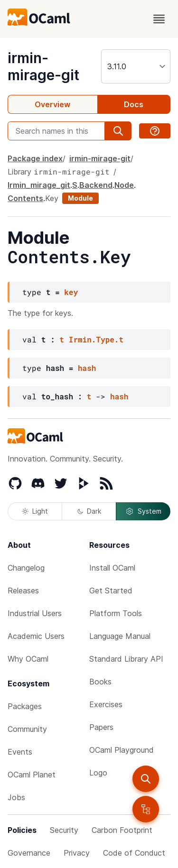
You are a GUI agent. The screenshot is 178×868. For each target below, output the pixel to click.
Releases (23, 591)
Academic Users (36, 636)
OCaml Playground (122, 750)
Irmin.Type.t (96, 339)
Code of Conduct (134, 853)
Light (35, 511)
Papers (101, 727)
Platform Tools (116, 613)
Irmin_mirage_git (39, 185)
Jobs (16, 797)
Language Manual (120, 636)
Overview (52, 104)
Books (100, 682)
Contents (25, 198)
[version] (136, 66)
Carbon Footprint (122, 830)
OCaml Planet (32, 775)
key (71, 292)
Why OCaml (28, 659)
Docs (134, 104)
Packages (25, 706)
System (143, 511)
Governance (29, 853)
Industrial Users (35, 613)
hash (87, 368)
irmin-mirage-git (43, 66)
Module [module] (80, 198)
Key (52, 198)
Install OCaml (112, 568)
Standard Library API (126, 659)
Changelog (26, 568)
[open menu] (159, 19)
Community (27, 729)
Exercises (106, 704)
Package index (35, 158)
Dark (89, 511)
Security (64, 830)
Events (20, 752)
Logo (98, 773)
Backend (96, 185)
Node (124, 185)
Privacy (77, 853)
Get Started (111, 591)
